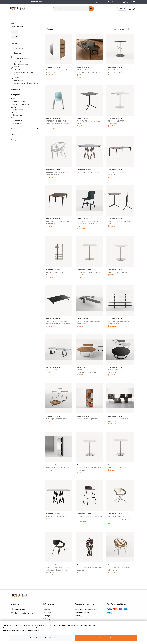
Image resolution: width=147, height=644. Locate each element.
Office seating (18, 120)
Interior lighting (18, 110)
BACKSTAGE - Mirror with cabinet (58, 468)
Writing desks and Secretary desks (26, 83)
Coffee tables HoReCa (22, 58)
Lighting (29, 15)
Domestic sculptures (21, 64)
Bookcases (18, 53)
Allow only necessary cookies (41, 638)
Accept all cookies (106, 638)
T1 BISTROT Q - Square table (118, 468)
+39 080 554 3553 (35, 2)
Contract (48, 15)
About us (46, 609)
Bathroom (21, 15)
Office (42, 15)
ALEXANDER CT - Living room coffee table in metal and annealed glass (89, 72)
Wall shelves (18, 80)
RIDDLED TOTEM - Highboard (87, 419)
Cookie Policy (19, 630)
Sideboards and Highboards (24, 72)
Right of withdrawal (82, 612)
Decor (55, 15)
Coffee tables (19, 61)
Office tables (17, 123)
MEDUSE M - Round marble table (88, 172)
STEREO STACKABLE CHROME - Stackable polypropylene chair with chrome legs (58, 124)
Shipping (78, 619)
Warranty (79, 616)
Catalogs (46, 616)
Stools (16, 75)
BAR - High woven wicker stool (57, 419)
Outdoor (36, 15)
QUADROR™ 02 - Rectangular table (58, 370)
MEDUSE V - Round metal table (57, 516)
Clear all (15, 37)
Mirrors (17, 67)
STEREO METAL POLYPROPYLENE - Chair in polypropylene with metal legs (89, 224)
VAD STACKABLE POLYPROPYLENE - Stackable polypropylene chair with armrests (58, 570)
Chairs (16, 56)
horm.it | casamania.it (19, 2)
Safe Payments (49, 619)
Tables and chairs (19, 101)
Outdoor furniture (19, 115)
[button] (122, 29)
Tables (16, 78)
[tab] (26, 89)
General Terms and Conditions (86, 609)
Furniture (13, 15)
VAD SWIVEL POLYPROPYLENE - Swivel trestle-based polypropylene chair (120, 519)
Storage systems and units (22, 104)
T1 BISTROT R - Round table (118, 272)
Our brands (47, 612)
